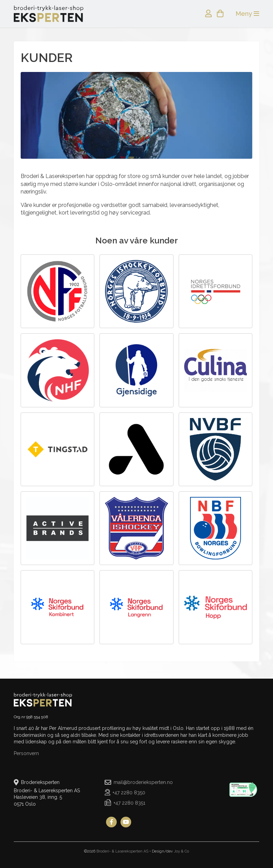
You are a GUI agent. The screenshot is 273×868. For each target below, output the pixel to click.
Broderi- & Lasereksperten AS (122, 851)
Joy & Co (181, 851)
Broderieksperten (49, 14)
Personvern (26, 753)
